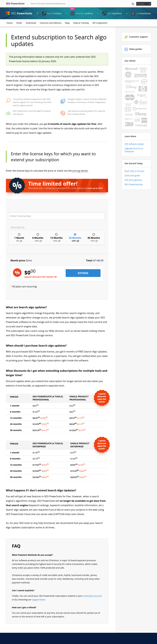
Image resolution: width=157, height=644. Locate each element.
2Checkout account (92, 596)
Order (19, 23)
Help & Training (81, 23)
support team (38, 600)
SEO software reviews (134, 144)
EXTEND (83, 273)
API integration (100, 23)
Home (10, 23)
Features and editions (51, 23)
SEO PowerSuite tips (134, 184)
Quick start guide (132, 175)
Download (31, 23)
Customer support (136, 37)
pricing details (80, 171)
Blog (67, 23)
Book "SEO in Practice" (135, 171)
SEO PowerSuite (15, 4)
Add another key (18, 227)
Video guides (133, 49)
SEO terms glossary (133, 180)
